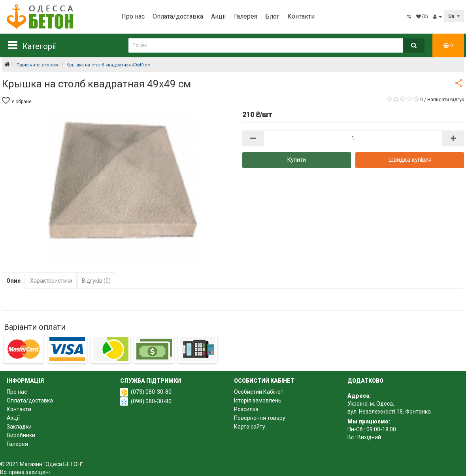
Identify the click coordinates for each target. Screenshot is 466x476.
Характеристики (51, 281)
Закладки (19, 427)
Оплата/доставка (178, 16)
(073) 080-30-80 (151, 392)
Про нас (133, 16)
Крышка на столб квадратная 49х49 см (108, 65)
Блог (272, 16)
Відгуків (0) (96, 281)
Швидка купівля (410, 160)
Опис (13, 281)
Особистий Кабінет (259, 392)
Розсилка (246, 409)
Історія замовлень (258, 400)
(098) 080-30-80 (151, 401)
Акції (219, 16)
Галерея (246, 16)
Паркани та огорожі (38, 65)
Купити (296, 160)
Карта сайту (250, 427)
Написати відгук (446, 100)
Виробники (21, 435)
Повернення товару (260, 418)
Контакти (301, 16)
